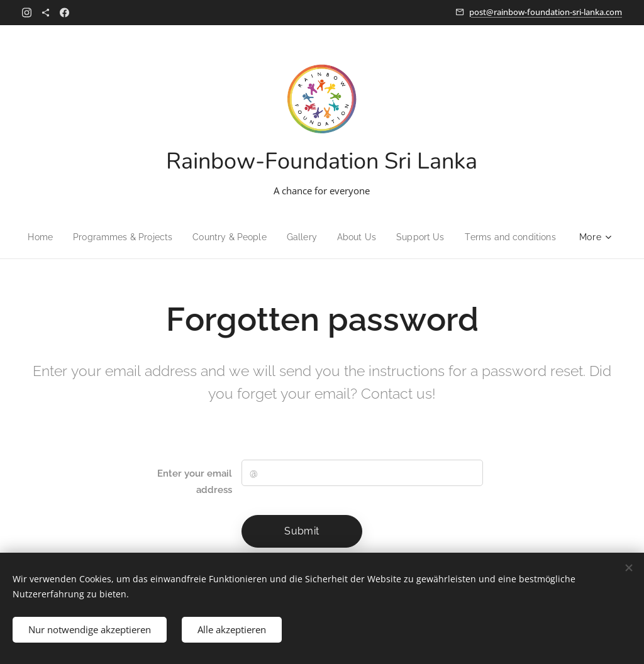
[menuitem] (31, 237)
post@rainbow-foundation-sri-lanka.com (546, 12)
